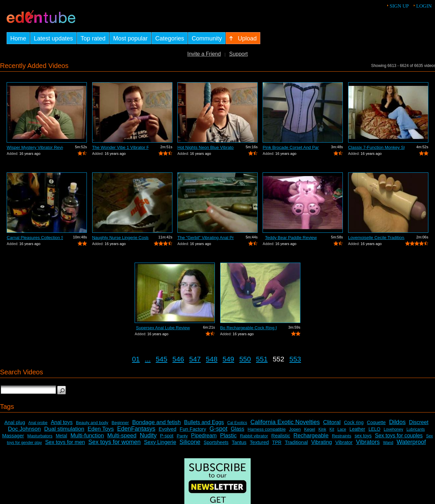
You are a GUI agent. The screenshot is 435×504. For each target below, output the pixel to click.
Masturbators (40, 436)
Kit (332, 429)
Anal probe (38, 423)
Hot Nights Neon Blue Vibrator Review (206, 147)
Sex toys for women (114, 442)
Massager (13, 436)
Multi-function (87, 436)
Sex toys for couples (399, 436)
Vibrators (368, 442)
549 (228, 359)
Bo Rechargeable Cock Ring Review (248, 328)
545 (162, 359)
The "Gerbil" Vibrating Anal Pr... (206, 238)
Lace (342, 429)
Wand (388, 443)
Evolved (167, 429)
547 (195, 359)
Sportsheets (216, 442)
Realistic (281, 436)
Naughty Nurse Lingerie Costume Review (120, 238)
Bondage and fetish (157, 422)
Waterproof (411, 442)
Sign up (399, 6)
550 (245, 359)
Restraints (342, 436)
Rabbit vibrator (254, 436)
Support (238, 54)
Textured (259, 442)
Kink (322, 429)
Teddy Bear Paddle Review (291, 238)
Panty (182, 436)
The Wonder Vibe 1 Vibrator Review (120, 147)
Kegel (310, 429)
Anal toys (62, 422)
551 (262, 359)
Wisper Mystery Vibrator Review (35, 147)
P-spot (167, 436)
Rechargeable (311, 436)
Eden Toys (101, 429)
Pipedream (204, 436)
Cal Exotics (237, 423)
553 (295, 359)
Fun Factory (193, 429)
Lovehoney (393, 429)
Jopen (295, 429)
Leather (357, 429)
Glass (238, 429)
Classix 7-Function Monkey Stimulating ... (376, 147)
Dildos (397, 422)
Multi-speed (122, 436)
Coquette (376, 422)
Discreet (419, 422)
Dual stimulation (64, 429)
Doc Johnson (24, 429)
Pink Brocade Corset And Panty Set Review (291, 147)
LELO (374, 429)
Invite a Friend (204, 54)
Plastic (228, 436)
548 (212, 359)
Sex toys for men (65, 442)
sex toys (363, 436)
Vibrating (321, 442)
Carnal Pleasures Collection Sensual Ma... (35, 238)
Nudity (148, 435)
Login (424, 6)
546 (178, 359)
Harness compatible (267, 429)
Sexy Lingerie (160, 442)
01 (136, 359)
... (148, 359)
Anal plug (15, 422)
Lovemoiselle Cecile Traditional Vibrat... (376, 238)
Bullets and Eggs (204, 422)
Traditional (296, 442)
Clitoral (332, 422)
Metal (61, 436)
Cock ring (354, 422)
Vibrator (344, 442)
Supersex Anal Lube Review (163, 328)
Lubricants (416, 429)
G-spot (218, 429)
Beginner (120, 423)
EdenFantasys (136, 429)
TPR (277, 442)
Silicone (190, 442)
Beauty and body (92, 423)
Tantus (239, 442)
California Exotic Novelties (285, 422)
